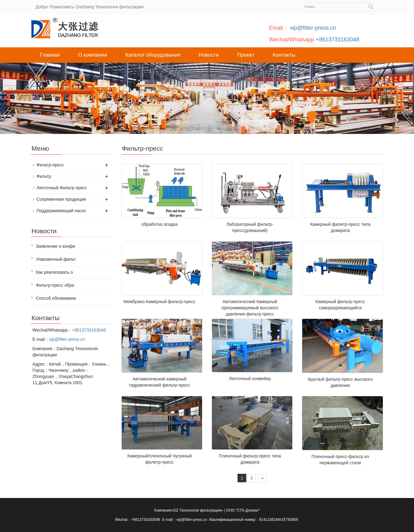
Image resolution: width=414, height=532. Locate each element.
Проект (246, 55)
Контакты (284, 55)
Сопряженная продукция (61, 199)
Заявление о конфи (55, 246)
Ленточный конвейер (250, 379)
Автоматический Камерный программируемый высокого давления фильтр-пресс (250, 308)
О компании (93, 55)
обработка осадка (159, 224)
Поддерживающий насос (61, 211)
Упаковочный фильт (56, 259)
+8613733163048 (338, 40)
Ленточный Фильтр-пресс (62, 188)
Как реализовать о (54, 272)
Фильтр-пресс (50, 165)
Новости (209, 55)
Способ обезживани (56, 298)
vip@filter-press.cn (313, 28)
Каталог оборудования (153, 55)
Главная (50, 55)
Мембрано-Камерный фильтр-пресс (160, 302)
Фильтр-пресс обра (55, 285)
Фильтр (44, 176)
